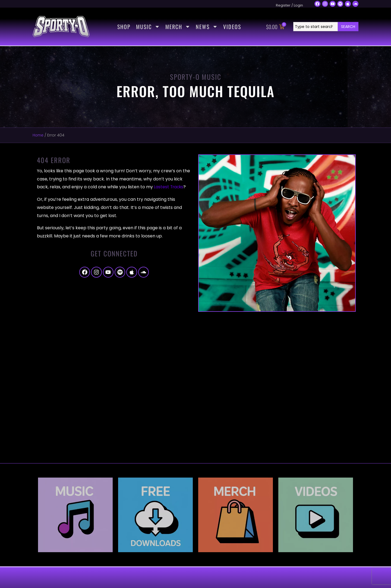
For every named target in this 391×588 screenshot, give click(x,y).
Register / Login (289, 5)
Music (148, 27)
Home (38, 135)
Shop (124, 27)
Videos (232, 27)
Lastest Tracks (170, 187)
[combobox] (316, 27)
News (207, 27)
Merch (178, 27)
